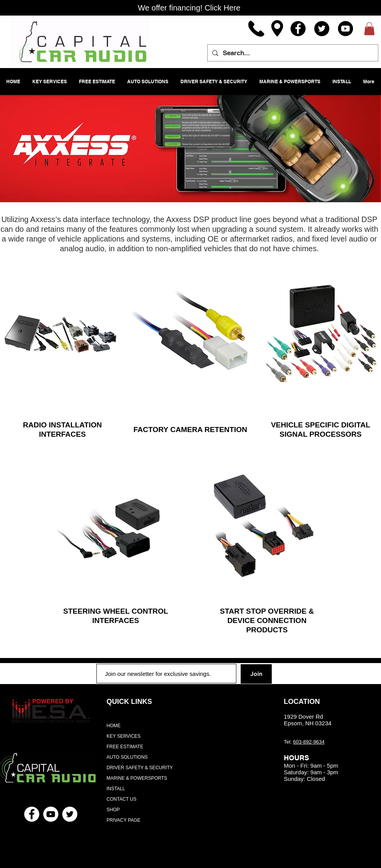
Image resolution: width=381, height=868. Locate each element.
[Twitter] (322, 29)
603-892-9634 (309, 742)
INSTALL (116, 789)
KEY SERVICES (124, 736)
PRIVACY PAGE (123, 820)
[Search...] (292, 53)
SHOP (113, 810)
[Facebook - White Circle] (32, 814)
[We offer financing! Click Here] (189, 8)
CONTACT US (121, 799)
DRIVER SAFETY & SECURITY (140, 768)
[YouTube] (345, 29)
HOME (114, 726)
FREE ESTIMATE (125, 747)
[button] (369, 29)
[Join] (256, 674)
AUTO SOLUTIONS (127, 757)
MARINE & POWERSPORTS (137, 778)
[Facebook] (298, 29)
